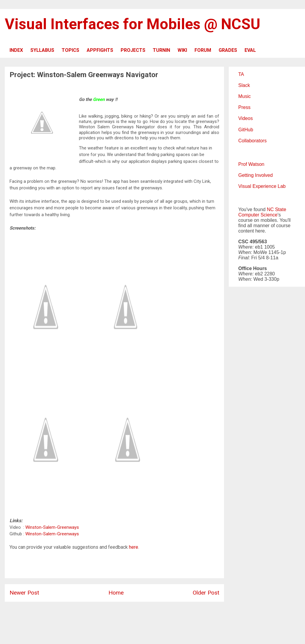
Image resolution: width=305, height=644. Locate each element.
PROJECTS (133, 50)
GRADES (228, 50)
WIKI (182, 50)
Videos (246, 118)
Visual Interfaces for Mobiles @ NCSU (133, 24)
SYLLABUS (42, 50)
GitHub (246, 130)
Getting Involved (256, 175)
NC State (277, 209)
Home (116, 593)
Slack (244, 85)
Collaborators (252, 141)
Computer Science (258, 215)
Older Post (206, 593)
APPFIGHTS (100, 50)
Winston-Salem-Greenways (52, 527)
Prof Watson (251, 164)
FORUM (203, 50)
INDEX (16, 50)
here (134, 547)
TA (241, 74)
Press (244, 107)
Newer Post (24, 593)
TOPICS (70, 50)
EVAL (250, 50)
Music (245, 96)
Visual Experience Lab (262, 186)
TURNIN (161, 50)
